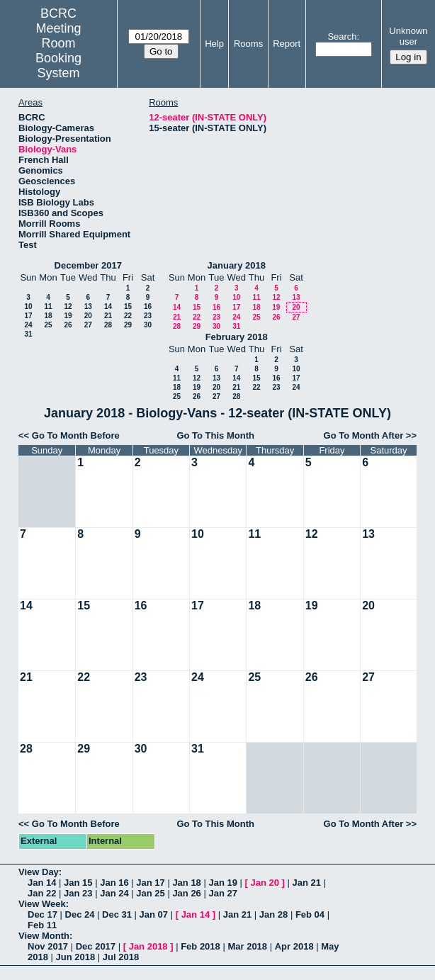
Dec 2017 (96, 946)
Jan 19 (222, 883)
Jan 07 (154, 914)
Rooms (248, 44)
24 (28, 325)
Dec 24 (80, 914)
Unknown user (408, 36)
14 (108, 306)
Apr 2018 (294, 946)
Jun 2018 (76, 957)
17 (28, 316)
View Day (39, 872)
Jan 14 (42, 883)
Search (342, 36)
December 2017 (88, 265)
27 (88, 325)
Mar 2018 (247, 946)
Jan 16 (114, 883)
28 (108, 325)
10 (28, 306)
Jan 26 (186, 893)
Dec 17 (43, 914)
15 (128, 306)
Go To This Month (215, 435)
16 (148, 306)
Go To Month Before (76, 435)
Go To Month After (364, 435)
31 (28, 334)
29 (128, 325)
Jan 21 (307, 883)
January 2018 (237, 265)
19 (68, 316)
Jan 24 (114, 893)
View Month (44, 936)
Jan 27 (222, 893)
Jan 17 (150, 883)
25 (48, 325)
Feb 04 (310, 914)
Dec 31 (117, 914)
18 (48, 316)
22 (128, 316)
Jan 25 (150, 893)
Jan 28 (273, 914)
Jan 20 (265, 883)
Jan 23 (78, 893)
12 (68, 306)
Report (287, 44)
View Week (42, 904)
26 (68, 325)
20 (88, 316)
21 (108, 316)
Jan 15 (78, 883)
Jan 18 (186, 883)
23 (148, 316)
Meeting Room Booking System (58, 51)
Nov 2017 (48, 946)
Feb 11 (42, 925)
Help (214, 44)
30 (148, 325)
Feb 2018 (200, 946)
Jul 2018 (121, 957)
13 (88, 306)
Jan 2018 (148, 946)
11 (48, 306)
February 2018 (237, 337)
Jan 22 (42, 893)
